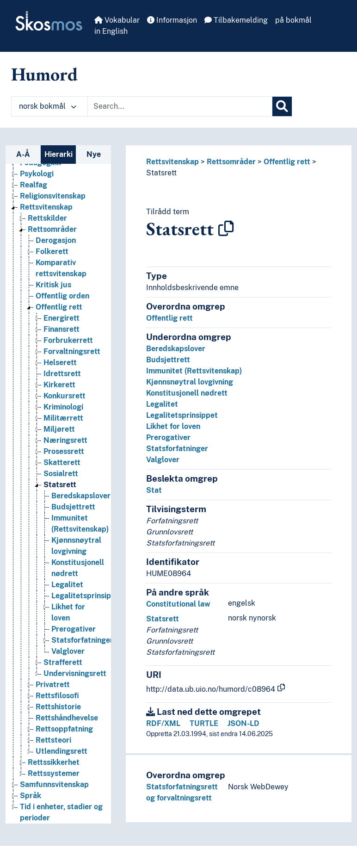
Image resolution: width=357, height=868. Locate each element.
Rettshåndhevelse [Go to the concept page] (67, 718)
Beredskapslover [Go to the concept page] (81, 496)
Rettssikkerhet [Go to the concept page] (54, 762)
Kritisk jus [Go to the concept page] (53, 285)
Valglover (163, 460)
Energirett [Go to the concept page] (62, 318)
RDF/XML (163, 723)
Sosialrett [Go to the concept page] (61, 474)
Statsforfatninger (177, 449)
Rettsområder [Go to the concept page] (52, 229)
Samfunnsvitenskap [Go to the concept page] (54, 784)
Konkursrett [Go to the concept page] (65, 396)
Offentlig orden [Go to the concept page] (62, 296)
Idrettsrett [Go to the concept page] (62, 374)
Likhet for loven (173, 426)
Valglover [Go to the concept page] (68, 651)
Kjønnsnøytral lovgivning (190, 382)
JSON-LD (243, 723)
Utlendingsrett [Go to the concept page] (62, 751)
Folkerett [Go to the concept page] (52, 251)
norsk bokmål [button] (48, 106)
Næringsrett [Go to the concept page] (65, 440)
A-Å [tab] (23, 154)
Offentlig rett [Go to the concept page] (59, 307)
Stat (154, 490)
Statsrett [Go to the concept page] (60, 485)
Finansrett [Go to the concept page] (62, 329)
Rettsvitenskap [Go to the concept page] (46, 207)
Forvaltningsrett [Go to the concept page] (72, 351)
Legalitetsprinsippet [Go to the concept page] (87, 596)
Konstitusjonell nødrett (187, 393)
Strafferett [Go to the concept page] (63, 662)
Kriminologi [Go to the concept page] (63, 407)
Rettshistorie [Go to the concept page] (58, 707)
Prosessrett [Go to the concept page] (64, 451)
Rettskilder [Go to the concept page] (47, 218)
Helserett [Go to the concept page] (60, 363)
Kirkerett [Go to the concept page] (59, 385)
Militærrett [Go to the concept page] (63, 418)
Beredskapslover (176, 349)
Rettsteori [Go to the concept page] (53, 740)
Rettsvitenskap (172, 162)
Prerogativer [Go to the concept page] (74, 629)
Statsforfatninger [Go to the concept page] (82, 640)
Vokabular (117, 20)
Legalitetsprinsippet (182, 415)
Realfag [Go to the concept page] (34, 185)
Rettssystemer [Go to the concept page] (54, 773)
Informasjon (172, 20)
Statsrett (161, 173)
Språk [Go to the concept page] (31, 796)
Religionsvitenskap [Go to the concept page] (53, 196)
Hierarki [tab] (58, 154)
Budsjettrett (168, 360)
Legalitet (162, 404)
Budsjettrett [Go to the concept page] (73, 507)
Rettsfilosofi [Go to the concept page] (57, 696)
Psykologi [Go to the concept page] (37, 174)
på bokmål (293, 20)
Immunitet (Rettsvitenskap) (194, 371)
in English (111, 31)
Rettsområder (231, 162)
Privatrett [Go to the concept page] (53, 685)
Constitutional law (178, 604)
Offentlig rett (287, 162)
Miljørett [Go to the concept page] (59, 429)
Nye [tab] (94, 154)
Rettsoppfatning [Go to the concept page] (64, 729)
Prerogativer (168, 437)
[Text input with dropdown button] (180, 106)
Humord (44, 74)
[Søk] (282, 106)
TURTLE (204, 723)
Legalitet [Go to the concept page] (67, 585)
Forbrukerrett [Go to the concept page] (68, 340)
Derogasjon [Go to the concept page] (56, 240)
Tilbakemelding (236, 20)
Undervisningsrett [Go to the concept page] (75, 673)
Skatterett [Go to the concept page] (62, 462)
